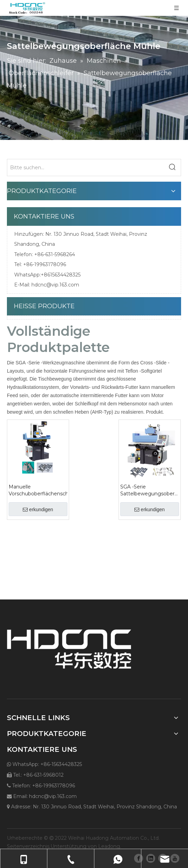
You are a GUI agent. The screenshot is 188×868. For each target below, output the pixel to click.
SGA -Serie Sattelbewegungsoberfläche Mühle (150, 490)
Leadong (109, 846)
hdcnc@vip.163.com (55, 285)
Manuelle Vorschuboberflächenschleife (38, 490)
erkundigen (38, 509)
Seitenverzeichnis (28, 846)
